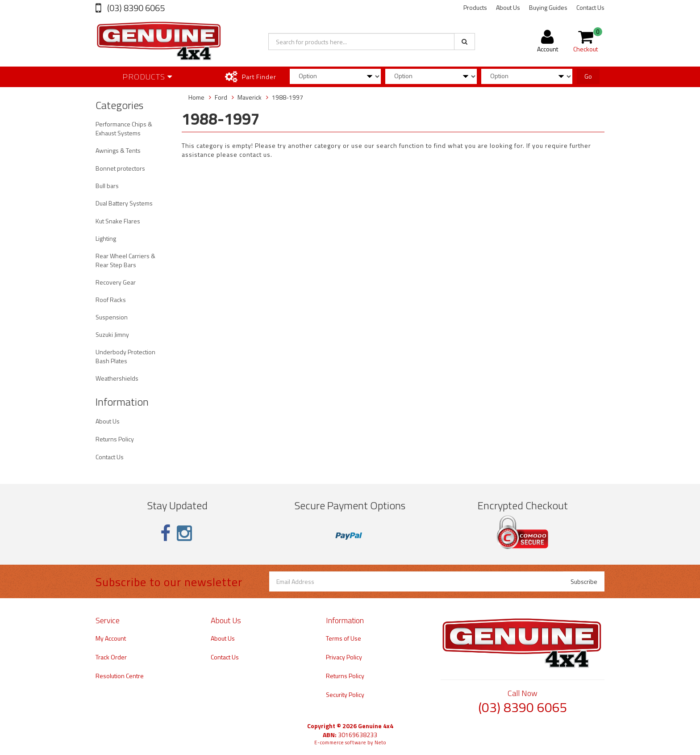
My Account (111, 638)
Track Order (111, 657)
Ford (221, 97)
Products (475, 7)
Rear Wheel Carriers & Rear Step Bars (125, 260)
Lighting (106, 238)
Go (588, 76)
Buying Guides (548, 7)
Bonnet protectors (120, 168)
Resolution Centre (120, 676)
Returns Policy (115, 439)
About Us (508, 7)
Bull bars (107, 186)
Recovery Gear (116, 282)
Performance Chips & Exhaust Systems (124, 128)
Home (196, 97)
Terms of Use (344, 638)
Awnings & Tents (118, 150)
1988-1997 (287, 97)
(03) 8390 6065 (135, 8)
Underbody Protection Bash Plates (125, 356)
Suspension (112, 317)
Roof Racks (111, 300)
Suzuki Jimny (112, 334)
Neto (380, 742)
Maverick (250, 97)
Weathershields (117, 378)
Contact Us (590, 7)
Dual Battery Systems (124, 203)
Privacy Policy (344, 657)
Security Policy (345, 694)
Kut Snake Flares (118, 221)
